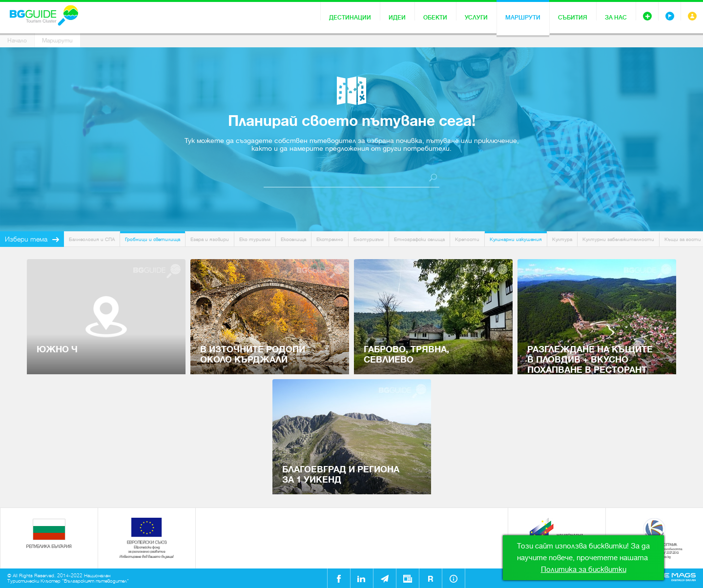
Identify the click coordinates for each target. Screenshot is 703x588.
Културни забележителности (618, 239)
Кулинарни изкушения (516, 239)
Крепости (467, 239)
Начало (17, 41)
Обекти (435, 18)
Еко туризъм (255, 239)
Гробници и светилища (153, 239)
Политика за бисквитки (584, 569)
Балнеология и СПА (92, 239)
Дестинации (350, 18)
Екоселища (293, 239)
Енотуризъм (369, 239)
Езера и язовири (210, 239)
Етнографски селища (419, 239)
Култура (562, 239)
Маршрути (523, 18)
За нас (616, 18)
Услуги (476, 18)
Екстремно (330, 239)
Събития (573, 18)
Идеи (397, 18)
